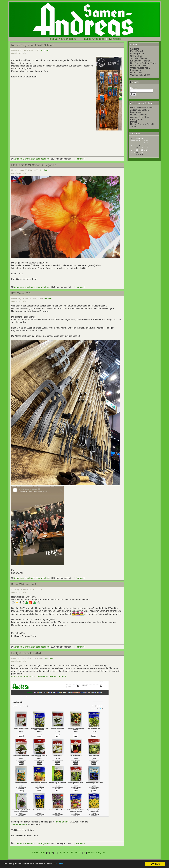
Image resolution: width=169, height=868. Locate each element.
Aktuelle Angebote (93, 39)
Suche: (134, 82)
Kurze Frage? (137, 51)
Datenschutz (136, 73)
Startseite (135, 49)
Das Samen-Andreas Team (143, 63)
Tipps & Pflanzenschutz (62, 39)
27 (137, 152)
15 (72, 852)
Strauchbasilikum (19, 825)
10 (51, 852)
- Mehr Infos (63, 864)
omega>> (100, 852)
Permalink (80, 159)
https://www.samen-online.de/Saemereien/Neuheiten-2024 (39, 676)
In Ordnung (155, 864)
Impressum (136, 70)
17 (80, 852)
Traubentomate (61, 822)
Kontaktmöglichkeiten (140, 61)
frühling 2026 (136, 119)
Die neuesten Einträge (142, 103)
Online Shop (136, 56)
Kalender (135, 134)
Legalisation (136, 112)
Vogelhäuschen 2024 (140, 75)
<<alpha (33, 852)
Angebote (45, 50)
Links (134, 44)
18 (84, 852)
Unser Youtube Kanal (140, 68)
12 (60, 852)
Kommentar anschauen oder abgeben (30, 159)
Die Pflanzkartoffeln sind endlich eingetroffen (142, 109)
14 (68, 852)
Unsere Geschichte (139, 66)
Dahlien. (134, 122)
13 (137, 148)
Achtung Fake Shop (140, 117)
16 (76, 852)
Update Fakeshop (139, 115)
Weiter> (91, 852)
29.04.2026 (139, 155)
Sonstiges (115, 39)
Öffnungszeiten (137, 54)
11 (56, 852)
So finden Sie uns (139, 58)
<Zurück (42, 852)
